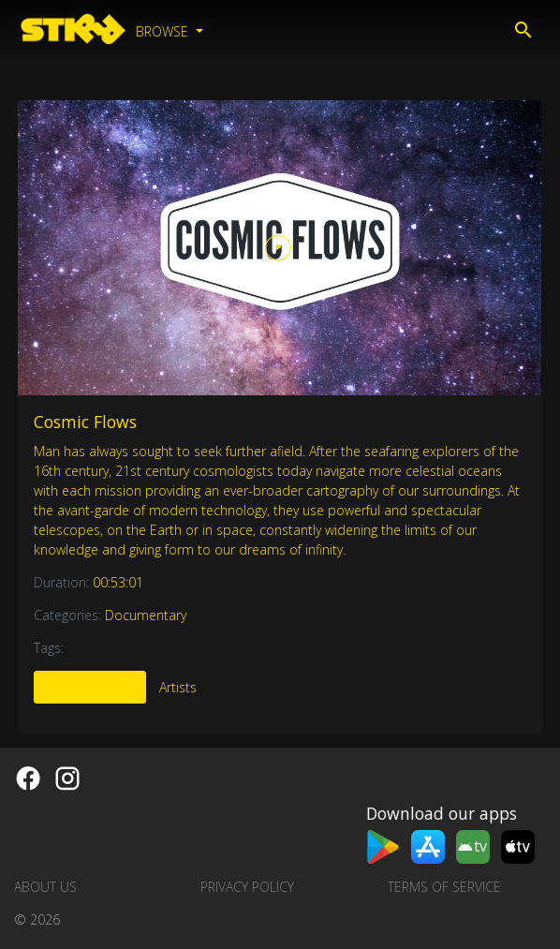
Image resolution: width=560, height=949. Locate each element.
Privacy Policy (247, 887)
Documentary (146, 615)
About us (45, 887)
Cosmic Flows (85, 422)
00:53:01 (118, 582)
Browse (164, 31)
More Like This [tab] (90, 687)
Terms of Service (444, 887)
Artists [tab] (178, 687)
